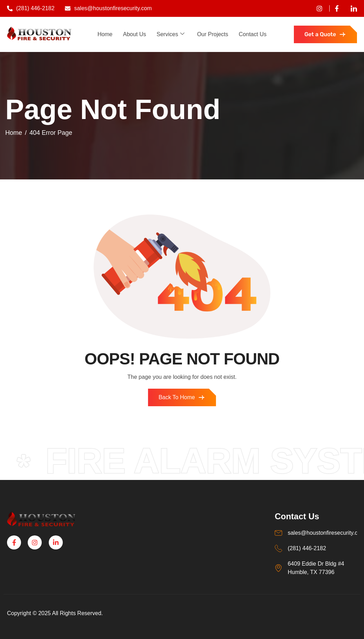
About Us (135, 34)
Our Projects (213, 34)
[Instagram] (35, 542)
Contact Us (253, 34)
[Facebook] (334, 8)
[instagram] (317, 8)
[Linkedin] (351, 8)
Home (105, 34)
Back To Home (182, 397)
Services (171, 34)
